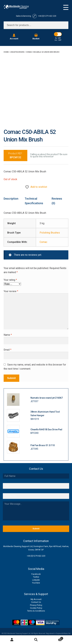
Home (6, 52)
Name (8, 335)
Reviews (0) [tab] (57, 201)
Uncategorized (17, 52)
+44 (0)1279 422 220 (36, 556)
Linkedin (36, 580)
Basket (56, 638)
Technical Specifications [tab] (34, 201)
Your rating (10, 280)
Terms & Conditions (36, 611)
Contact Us (36, 602)
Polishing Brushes (50, 233)
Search (36, 640)
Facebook (36, 574)
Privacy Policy (36, 605)
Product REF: (15, 155)
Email (7, 350)
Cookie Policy (36, 608)
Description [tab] (11, 199)
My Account (36, 599)
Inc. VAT (58, 40)
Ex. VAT (58, 38)
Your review (11, 291)
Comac (43, 242)
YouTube (36, 583)
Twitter (36, 577)
